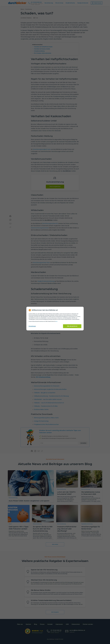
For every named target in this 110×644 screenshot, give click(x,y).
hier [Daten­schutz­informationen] (57, 321)
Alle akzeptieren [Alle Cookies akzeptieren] (72, 326)
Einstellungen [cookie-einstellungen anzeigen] (32, 326)
